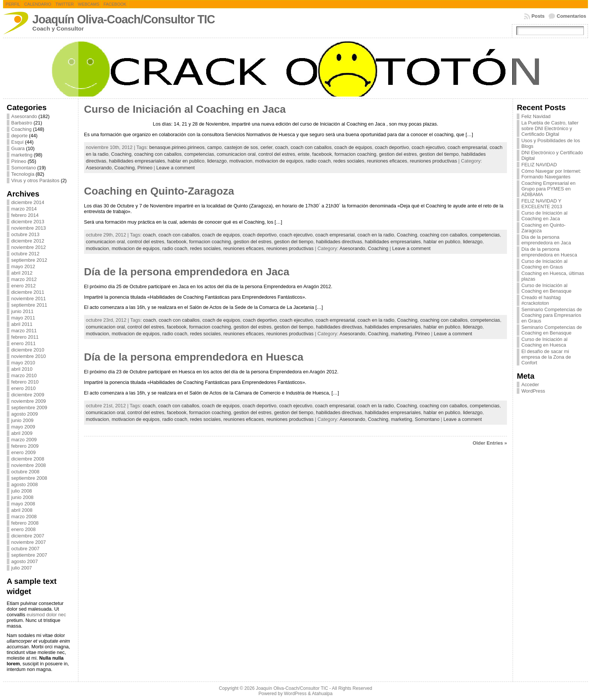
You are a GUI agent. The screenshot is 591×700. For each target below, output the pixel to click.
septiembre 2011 (29, 305)
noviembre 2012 (29, 247)
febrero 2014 (25, 215)
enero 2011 (24, 343)
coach (282, 147)
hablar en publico (186, 161)
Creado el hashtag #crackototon (541, 300)
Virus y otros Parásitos (35, 180)
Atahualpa (322, 694)
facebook (322, 154)
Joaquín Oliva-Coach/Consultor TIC (124, 19)
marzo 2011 (24, 331)
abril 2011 (22, 324)
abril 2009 (22, 433)
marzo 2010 (24, 375)
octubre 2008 (25, 472)
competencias (199, 154)
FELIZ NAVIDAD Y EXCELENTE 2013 (542, 204)
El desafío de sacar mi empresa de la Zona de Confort (546, 357)
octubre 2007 (25, 549)
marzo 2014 (24, 209)
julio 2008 (22, 491)
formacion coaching (355, 154)
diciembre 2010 (28, 350)
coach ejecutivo (428, 147)
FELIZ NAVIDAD (539, 165)
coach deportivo (392, 147)
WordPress (533, 391)
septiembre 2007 (29, 555)
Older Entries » (490, 443)
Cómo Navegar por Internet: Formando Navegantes (551, 174)
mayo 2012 (23, 266)
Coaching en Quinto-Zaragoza (159, 191)
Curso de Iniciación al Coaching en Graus (544, 264)
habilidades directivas (339, 242)
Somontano (24, 168)
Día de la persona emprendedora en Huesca (194, 357)
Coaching (21, 129)
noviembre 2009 (29, 401)
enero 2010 (24, 388)
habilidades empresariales (137, 161)
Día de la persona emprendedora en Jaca (187, 272)
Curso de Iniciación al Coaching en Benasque (546, 288)
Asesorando (24, 116)
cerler (266, 147)
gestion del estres (398, 154)
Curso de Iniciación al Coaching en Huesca (544, 342)
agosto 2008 (24, 484)
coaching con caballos (158, 154)
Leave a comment (176, 168)
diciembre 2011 (28, 292)
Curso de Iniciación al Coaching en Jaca (185, 109)
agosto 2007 (24, 561)
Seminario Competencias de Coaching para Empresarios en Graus (552, 315)
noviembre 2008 (29, 465)
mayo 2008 (23, 504)
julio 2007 (22, 568)
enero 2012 (24, 286)
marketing (22, 155)
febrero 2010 (25, 382)
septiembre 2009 (29, 408)
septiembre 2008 (29, 478)
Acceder (530, 385)
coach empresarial (467, 147)
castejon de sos (241, 147)
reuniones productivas (433, 161)
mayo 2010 (23, 363)
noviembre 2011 (29, 299)
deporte (19, 136)
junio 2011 (22, 311)
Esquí (18, 142)
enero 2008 (24, 529)
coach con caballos (311, 147)
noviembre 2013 (29, 228)
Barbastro (22, 123)
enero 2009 (24, 452)
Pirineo (19, 161)
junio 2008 (22, 497)
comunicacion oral (236, 154)
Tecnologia (23, 174)
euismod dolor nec (46, 615)
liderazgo (217, 161)
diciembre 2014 (28, 202)
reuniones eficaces (387, 161)
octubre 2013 (25, 234)
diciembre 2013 (28, 222)
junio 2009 (22, 420)
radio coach (318, 161)
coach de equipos (353, 147)
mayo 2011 (23, 318)
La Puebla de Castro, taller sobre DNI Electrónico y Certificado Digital (550, 128)
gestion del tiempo (439, 154)
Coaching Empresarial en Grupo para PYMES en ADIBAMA (548, 189)
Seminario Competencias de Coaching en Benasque (552, 330)
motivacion (241, 161)
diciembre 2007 (28, 536)
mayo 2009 (23, 427)
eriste (304, 154)
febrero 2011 (25, 337)
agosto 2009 (24, 414)
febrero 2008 (25, 523)
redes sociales (349, 161)
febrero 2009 (25, 446)
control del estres (276, 154)
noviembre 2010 (29, 356)
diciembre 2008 (28, 459)
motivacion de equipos (279, 161)
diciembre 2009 (28, 395)
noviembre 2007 (29, 542)
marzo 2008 (24, 517)
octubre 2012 (25, 254)
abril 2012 (22, 273)
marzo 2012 (24, 279)
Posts (538, 16)
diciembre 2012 (28, 241)
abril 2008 (22, 510)
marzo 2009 (24, 440)
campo (214, 147)
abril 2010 (22, 369)
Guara (18, 148)
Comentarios (571, 16)
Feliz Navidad (536, 116)
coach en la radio (376, 235)
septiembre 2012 (29, 260)
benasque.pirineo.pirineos (177, 147)
